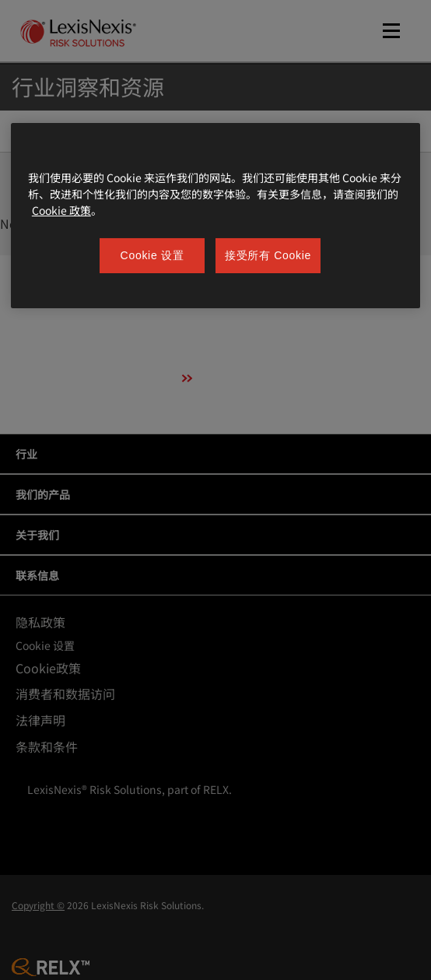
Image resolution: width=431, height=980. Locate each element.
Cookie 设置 (152, 255)
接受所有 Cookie (268, 255)
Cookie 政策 (61, 210)
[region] (215, 216)
